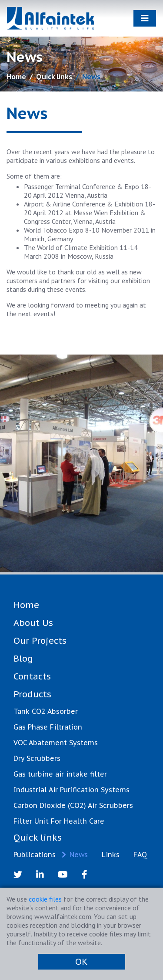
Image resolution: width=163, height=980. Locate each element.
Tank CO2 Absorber (46, 711)
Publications (35, 855)
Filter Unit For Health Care (59, 821)
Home (16, 77)
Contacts (32, 676)
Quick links (54, 77)
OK (81, 962)
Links (111, 855)
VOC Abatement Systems (56, 743)
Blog (23, 659)
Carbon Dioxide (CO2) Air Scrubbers (73, 805)
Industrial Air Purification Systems (72, 790)
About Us (33, 623)
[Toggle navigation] (145, 18)
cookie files (45, 899)
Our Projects (40, 641)
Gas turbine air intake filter (60, 774)
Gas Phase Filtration (48, 727)
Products (32, 694)
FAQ (140, 855)
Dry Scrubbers (37, 758)
